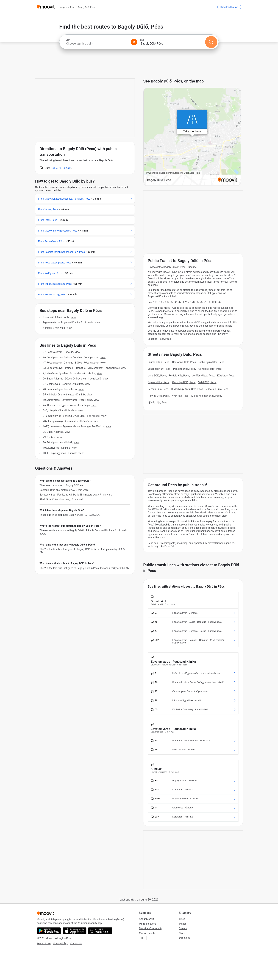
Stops (182, 933)
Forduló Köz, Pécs (179, 376)
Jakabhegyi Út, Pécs (159, 369)
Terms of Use (44, 943)
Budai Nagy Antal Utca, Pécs (187, 389)
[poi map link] (192, 137)
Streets (183, 928)
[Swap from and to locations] (134, 42)
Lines (182, 919)
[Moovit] (46, 7)
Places (183, 924)
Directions (185, 938)
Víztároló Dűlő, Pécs (217, 389)
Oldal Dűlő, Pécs (207, 382)
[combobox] (97, 44)
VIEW (73, 317)
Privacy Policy (60, 943)
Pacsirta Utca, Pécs (184, 369)
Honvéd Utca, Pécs (158, 396)
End (142, 40)
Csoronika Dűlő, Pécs (184, 362)
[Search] (211, 42)
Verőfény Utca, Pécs (203, 376)
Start (68, 40)
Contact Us (76, 943)
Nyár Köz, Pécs (180, 396)
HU (143, 938)
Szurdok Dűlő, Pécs (158, 362)
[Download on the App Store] (75, 931)
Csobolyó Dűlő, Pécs (184, 382)
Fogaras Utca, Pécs (158, 382)
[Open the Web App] (100, 931)
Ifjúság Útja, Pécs (157, 403)
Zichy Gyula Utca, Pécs (211, 362)
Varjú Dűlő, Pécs (157, 376)
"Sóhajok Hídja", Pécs (210, 369)
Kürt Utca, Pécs (226, 376)
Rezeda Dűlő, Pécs (158, 389)
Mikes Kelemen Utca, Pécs (206, 396)
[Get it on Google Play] (49, 931)
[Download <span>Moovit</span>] (229, 7)
